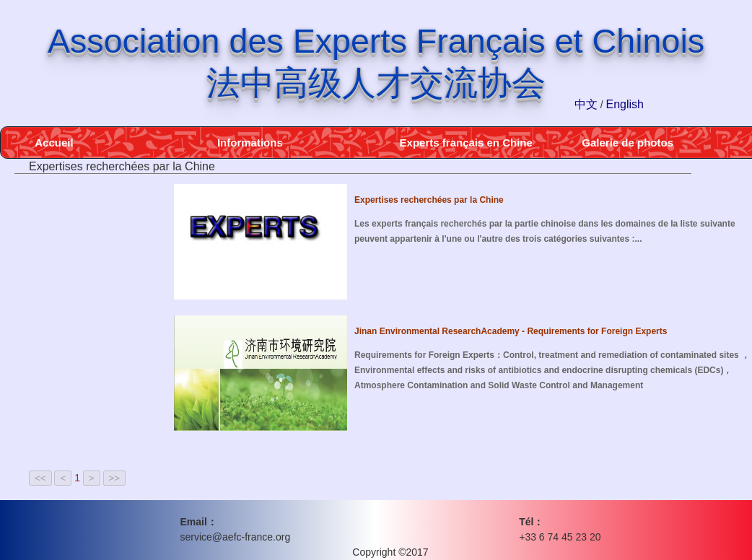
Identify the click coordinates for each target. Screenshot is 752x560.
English (625, 104)
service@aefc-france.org (236, 537)
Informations (250, 143)
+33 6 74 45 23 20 (560, 537)
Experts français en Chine (466, 143)
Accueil (54, 143)
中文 (586, 104)
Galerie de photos (628, 143)
